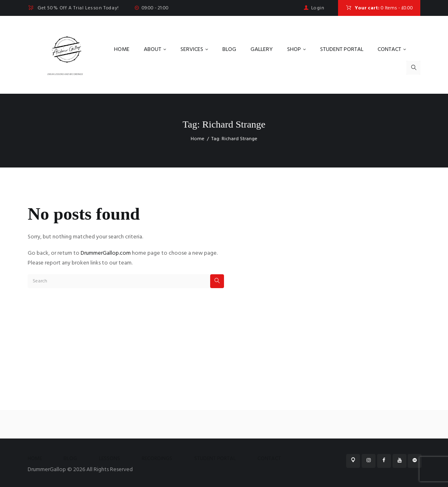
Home (198, 139)
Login (318, 8)
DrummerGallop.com (106, 253)
